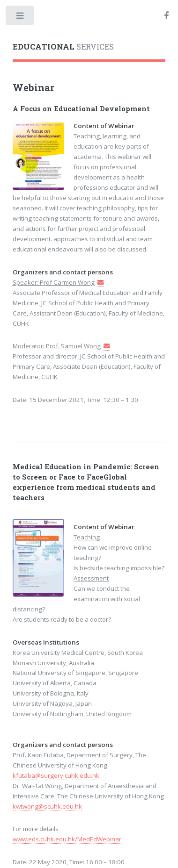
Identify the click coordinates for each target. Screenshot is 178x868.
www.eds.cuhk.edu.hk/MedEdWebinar (67, 839)
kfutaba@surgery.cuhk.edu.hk (56, 775)
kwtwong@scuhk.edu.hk (47, 806)
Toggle (20, 18)
